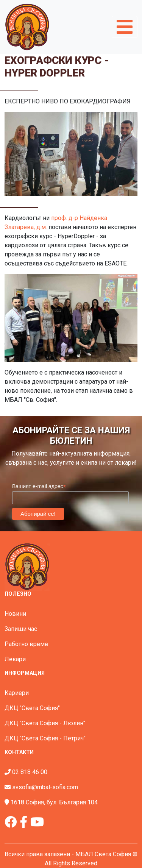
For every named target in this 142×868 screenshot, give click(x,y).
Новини (15, 614)
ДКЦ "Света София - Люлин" (45, 723)
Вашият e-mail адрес (39, 486)
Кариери (17, 693)
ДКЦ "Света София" (32, 708)
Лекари (15, 659)
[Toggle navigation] (125, 27)
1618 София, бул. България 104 (54, 802)
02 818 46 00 (30, 772)
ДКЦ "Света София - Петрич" (45, 738)
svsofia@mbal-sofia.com (45, 787)
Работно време (26, 644)
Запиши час (21, 629)
